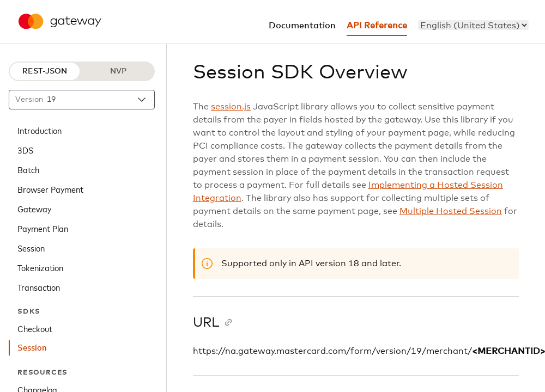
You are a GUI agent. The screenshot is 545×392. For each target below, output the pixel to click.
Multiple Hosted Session (451, 211)
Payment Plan (43, 228)
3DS (25, 150)
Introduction (40, 130)
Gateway (34, 209)
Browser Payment (50, 189)
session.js (231, 107)
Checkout (35, 328)
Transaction (39, 287)
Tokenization (40, 267)
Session (31, 248)
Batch (28, 169)
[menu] (473, 25)
